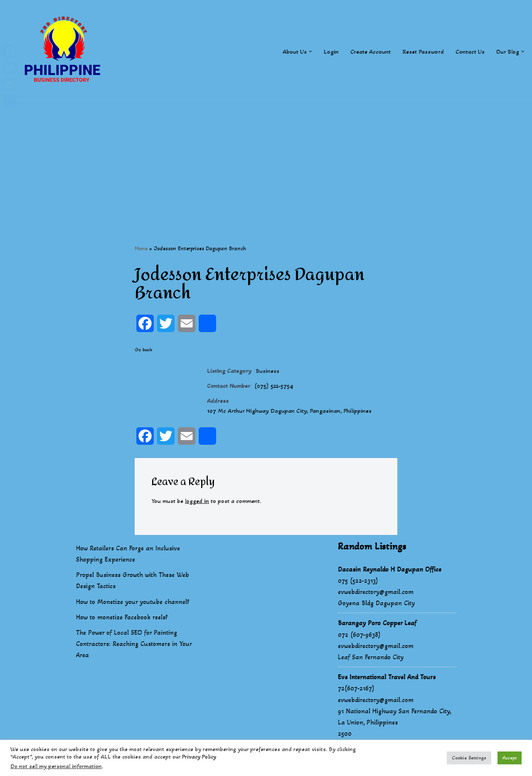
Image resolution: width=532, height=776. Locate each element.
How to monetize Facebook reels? (122, 624)
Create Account (365, 51)
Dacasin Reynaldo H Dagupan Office (390, 577)
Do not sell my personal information (56, 766)
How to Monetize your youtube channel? (133, 609)
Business (270, 372)
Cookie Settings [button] (469, 758)
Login (325, 51)
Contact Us (467, 51)
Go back (143, 350)
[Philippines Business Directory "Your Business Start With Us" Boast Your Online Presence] (64, 51)
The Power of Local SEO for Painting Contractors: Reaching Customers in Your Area (134, 652)
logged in (201, 508)
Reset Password (419, 51)
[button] (304, 51)
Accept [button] (510, 758)
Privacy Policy (199, 757)
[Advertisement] (266, 161)
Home (141, 249)
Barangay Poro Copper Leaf (377, 631)
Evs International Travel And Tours (387, 685)
